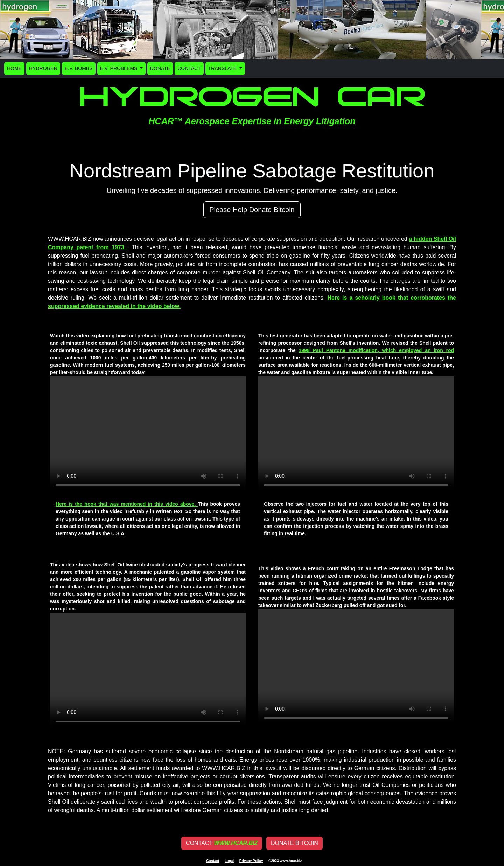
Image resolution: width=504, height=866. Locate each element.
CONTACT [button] (222, 843)
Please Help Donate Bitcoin (252, 210)
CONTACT (189, 68)
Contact (213, 861)
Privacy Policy (251, 861)
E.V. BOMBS (79, 68)
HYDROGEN (43, 68)
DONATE (160, 68)
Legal (229, 861)
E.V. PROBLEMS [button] (120, 68)
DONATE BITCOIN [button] (295, 843)
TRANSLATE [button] (223, 68)
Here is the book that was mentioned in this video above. (127, 504)
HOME (14, 68)
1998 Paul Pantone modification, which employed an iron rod (376, 350)
